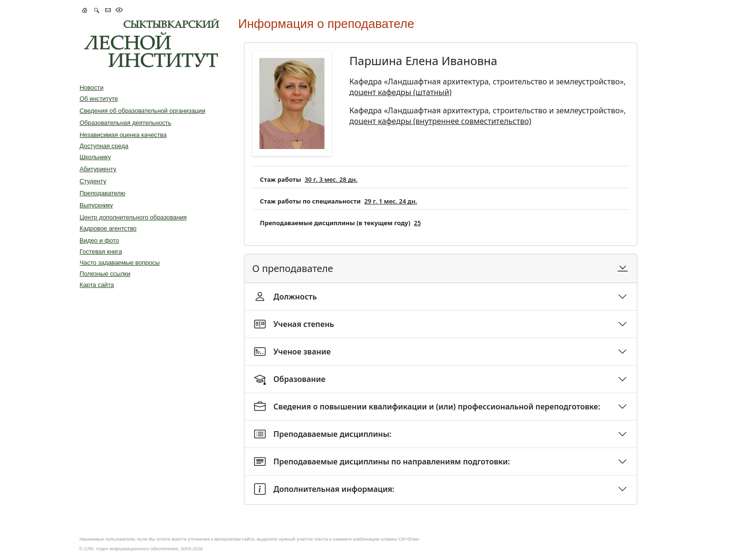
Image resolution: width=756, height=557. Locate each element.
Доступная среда (104, 146)
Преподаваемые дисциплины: (323, 434)
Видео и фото (99, 240)
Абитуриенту (98, 169)
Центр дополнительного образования (133, 217)
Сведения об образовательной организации (142, 111)
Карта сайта (97, 285)
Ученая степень (294, 324)
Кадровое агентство (108, 228)
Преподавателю (102, 193)
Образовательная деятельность (125, 123)
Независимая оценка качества (123, 135)
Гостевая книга (101, 251)
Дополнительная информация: (324, 489)
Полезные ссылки (105, 274)
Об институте (99, 99)
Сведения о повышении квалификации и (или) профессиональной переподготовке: (427, 407)
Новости (92, 88)
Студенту (93, 181)
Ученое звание (292, 352)
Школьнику (95, 157)
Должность (285, 297)
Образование (290, 379)
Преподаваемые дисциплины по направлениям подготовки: (382, 462)
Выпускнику (96, 205)
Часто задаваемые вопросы (120, 263)
